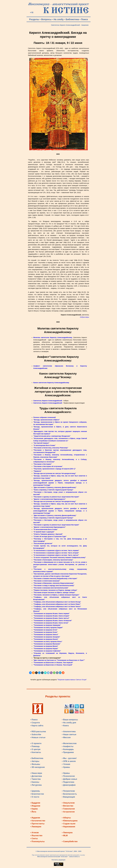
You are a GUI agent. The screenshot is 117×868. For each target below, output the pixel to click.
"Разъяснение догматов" (43, 543)
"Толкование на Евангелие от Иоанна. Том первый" (53, 663)
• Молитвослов (69, 743)
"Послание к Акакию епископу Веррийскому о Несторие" (55, 578)
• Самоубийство (70, 841)
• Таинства (35, 779)
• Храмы (66, 767)
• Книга (65, 726)
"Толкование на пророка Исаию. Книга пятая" (51, 623)
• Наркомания (68, 827)
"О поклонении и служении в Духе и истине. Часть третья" (56, 555)
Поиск (84, 19)
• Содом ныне (69, 824)
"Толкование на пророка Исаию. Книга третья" (51, 618)
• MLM (65, 835)
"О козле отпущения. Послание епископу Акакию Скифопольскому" (60, 557)
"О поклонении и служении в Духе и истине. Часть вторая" (56, 553)
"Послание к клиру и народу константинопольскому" (54, 585)
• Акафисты (68, 746)
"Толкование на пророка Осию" (46, 632)
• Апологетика (69, 731)
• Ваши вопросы (70, 720)
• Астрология (68, 812)
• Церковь (35, 791)
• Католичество (38, 821)
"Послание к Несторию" (43, 464)
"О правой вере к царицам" (44, 532)
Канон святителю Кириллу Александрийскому (51, 383)
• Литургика (36, 785)
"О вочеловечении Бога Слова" (46, 529)
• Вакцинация (68, 797)
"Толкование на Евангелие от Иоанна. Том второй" (53, 665)
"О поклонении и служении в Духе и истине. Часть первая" (56, 550)
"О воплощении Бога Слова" (44, 445)
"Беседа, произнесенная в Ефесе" (47, 420)
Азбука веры (84, 317)
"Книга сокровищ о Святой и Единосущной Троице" (53, 490)
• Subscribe (36, 734)
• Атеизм (34, 833)
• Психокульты (37, 841)
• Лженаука (67, 833)
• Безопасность (69, 794)
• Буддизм (35, 803)
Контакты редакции (58, 860)
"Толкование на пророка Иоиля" (46, 639)
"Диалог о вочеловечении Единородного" (50, 499)
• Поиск (34, 720)
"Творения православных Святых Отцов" (72, 680)
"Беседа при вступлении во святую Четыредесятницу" (55, 473)
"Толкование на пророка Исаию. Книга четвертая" (53, 621)
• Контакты (36, 752)
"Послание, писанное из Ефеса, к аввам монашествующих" (56, 595)
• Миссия (66, 737)
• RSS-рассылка (38, 731)
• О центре (35, 749)
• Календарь (68, 749)
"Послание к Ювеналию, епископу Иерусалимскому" (54, 583)
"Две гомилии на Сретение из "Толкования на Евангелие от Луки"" (59, 660)
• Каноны (35, 782)
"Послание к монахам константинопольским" (51, 588)
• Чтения (66, 764)
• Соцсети (35, 723)
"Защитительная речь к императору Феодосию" (52, 436)
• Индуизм (35, 806)
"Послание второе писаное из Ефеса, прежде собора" (54, 592)
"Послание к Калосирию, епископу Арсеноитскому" (53, 560)
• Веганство (68, 806)
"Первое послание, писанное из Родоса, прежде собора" (55, 590)
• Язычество (36, 835)
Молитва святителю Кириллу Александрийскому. (53, 337)
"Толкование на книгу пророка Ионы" (48, 642)
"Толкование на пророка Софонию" (47, 651)
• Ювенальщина (70, 821)
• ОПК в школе (69, 761)
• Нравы (66, 773)
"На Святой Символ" (41, 443)
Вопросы (46, 19)
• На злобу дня (69, 723)
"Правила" (37, 471)
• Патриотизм (68, 791)
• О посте (35, 797)
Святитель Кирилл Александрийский (48, 401)
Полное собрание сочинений (45, 417)
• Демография (69, 785)
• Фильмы (35, 764)
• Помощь (35, 746)
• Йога (33, 812)
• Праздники (68, 752)
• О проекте (36, 743)
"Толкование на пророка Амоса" (46, 635)
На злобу (59, 19)
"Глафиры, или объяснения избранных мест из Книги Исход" (57, 602)
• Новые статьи (38, 737)
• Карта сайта (37, 726)
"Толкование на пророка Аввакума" (47, 625)
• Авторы (35, 761)
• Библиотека (37, 758)
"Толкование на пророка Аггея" (45, 630)
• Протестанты (37, 824)
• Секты (34, 838)
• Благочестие (37, 794)
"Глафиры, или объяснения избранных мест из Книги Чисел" (57, 607)
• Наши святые (69, 734)
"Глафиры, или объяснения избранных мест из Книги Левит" (57, 604)
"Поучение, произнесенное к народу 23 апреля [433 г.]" (55, 469)
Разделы (34, 19)
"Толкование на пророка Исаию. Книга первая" (52, 614)
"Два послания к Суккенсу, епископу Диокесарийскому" (55, 487)
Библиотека (72, 19)
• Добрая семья (69, 779)
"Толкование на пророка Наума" (46, 649)
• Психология (68, 776)
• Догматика (36, 776)
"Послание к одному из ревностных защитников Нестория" (56, 497)
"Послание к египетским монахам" (47, 581)
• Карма (34, 809)
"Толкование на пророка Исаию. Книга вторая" (51, 616)
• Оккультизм (68, 803)
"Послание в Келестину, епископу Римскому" (51, 448)
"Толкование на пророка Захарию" (47, 637)
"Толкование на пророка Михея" (46, 646)
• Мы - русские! (69, 758)
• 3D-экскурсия (37, 767)
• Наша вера (36, 773)
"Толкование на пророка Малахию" (47, 644)
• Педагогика (68, 782)
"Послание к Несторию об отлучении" (48, 466)
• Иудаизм (35, 818)
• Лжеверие (36, 827)
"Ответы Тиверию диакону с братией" (48, 534)
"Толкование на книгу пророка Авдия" (48, 628)
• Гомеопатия (68, 809)
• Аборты (66, 818)
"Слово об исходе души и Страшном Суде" (50, 536)
